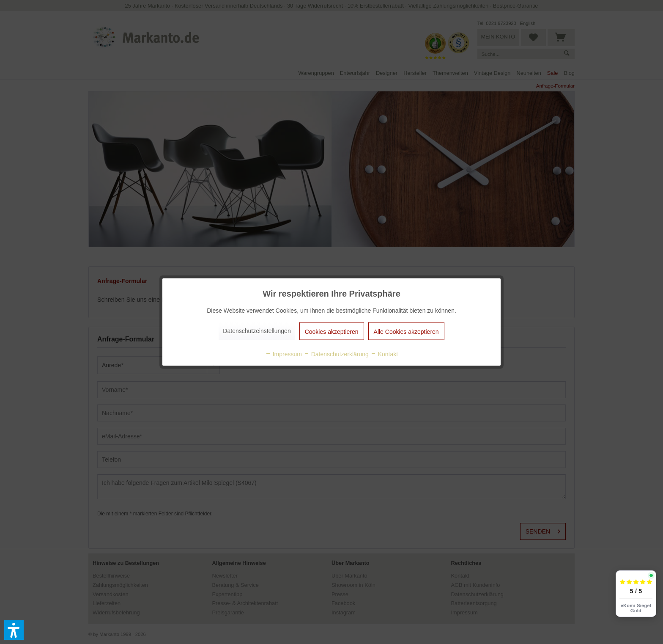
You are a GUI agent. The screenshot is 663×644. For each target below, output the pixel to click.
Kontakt (384, 354)
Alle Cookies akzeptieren (406, 332)
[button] (14, 630)
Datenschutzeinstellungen (257, 331)
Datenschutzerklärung (336, 354)
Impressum (284, 354)
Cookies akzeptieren (332, 332)
